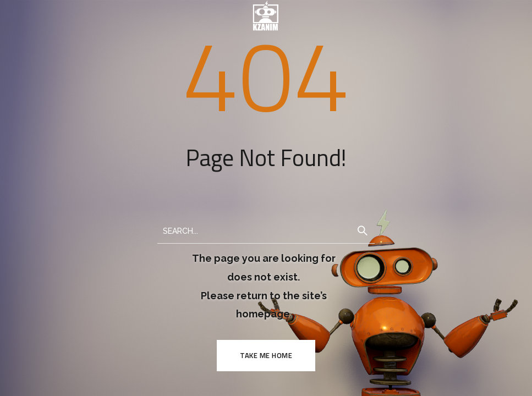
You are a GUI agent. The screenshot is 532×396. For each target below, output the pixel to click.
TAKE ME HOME (266, 355)
